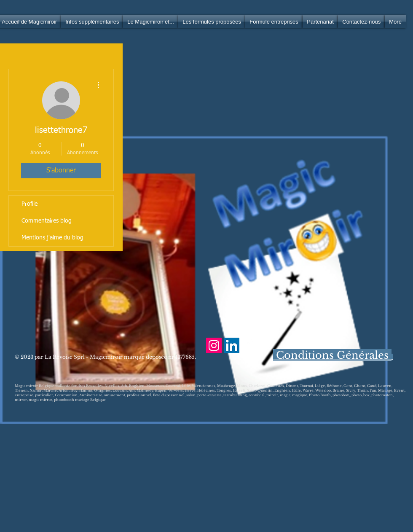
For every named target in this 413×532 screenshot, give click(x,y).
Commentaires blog (47, 221)
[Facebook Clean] (249, 345)
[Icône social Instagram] (214, 345)
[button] (92, 22)
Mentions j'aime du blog (52, 238)
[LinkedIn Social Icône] (232, 345)
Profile (29, 204)
